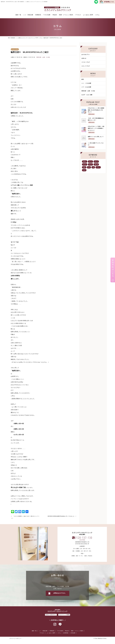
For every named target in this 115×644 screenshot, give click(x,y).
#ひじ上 (90, 161)
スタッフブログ (86, 66)
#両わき (85, 161)
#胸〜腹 (96, 164)
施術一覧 (18, 15)
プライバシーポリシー (15, 639)
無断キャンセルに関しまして (96, 138)
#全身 (84, 170)
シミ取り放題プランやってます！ (96, 145)
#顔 (93, 167)
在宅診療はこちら (109, 2)
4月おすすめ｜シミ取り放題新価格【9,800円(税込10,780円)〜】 (96, 111)
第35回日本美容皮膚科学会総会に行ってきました (61, 516)
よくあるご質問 (88, 15)
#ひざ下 (90, 164)
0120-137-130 (84, 538)
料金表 (55, 15)
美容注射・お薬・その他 (43, 57)
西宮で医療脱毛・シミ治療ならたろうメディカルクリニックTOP (23, 38)
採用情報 (66, 633)
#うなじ (98, 167)
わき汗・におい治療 (87, 95)
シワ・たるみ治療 (86, 87)
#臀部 (84, 167)
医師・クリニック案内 (66, 15)
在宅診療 (73, 633)
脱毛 (83, 79)
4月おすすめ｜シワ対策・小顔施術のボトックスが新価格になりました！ (96, 130)
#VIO (89, 167)
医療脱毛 (38, 15)
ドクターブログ (86, 62)
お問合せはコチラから (59, 593)
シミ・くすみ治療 (86, 83)
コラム (97, 15)
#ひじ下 (96, 161)
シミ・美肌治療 (28, 15)
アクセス (78, 15)
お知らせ (84, 58)
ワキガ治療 (47, 15)
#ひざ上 (85, 164)
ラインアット (60, 624)
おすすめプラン (86, 55)
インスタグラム (55, 624)
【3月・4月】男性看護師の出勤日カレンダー (96, 121)
